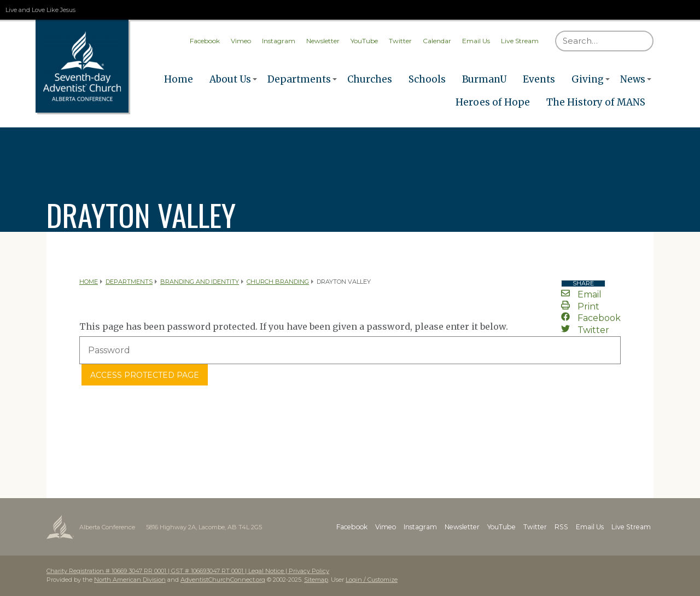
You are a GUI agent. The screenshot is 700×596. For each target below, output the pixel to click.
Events (539, 79)
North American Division (130, 580)
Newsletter (323, 41)
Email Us (476, 41)
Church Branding (278, 282)
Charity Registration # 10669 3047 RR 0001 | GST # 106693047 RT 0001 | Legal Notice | (168, 571)
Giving (588, 79)
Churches (370, 79)
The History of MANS (596, 102)
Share (583, 284)
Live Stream (520, 41)
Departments (299, 79)
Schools (427, 79)
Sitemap (316, 580)
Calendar (437, 41)
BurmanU (484, 79)
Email (581, 294)
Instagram (279, 41)
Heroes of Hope (493, 102)
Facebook (205, 41)
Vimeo (241, 41)
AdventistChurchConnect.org (223, 580)
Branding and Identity (200, 282)
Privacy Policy (309, 571)
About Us (230, 79)
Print (580, 306)
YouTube (364, 41)
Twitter (400, 41)
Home (179, 79)
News (633, 79)
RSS (564, 527)
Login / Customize (372, 580)
